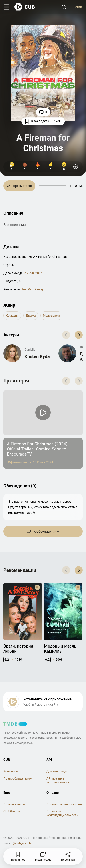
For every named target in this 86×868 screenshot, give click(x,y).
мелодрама (51, 316)
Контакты (11, 771)
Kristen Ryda (37, 356)
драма (31, 316)
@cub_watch (22, 843)
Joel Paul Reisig (32, 289)
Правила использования (65, 804)
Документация (57, 771)
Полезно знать (14, 804)
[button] (79, 335)
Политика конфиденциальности (62, 813)
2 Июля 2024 (33, 273)
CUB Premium (13, 811)
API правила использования (58, 780)
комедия (12, 316)
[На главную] (26, 7)
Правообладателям (18, 778)
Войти (78, 7)
